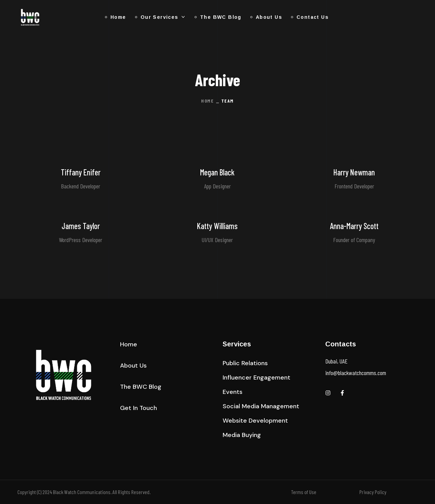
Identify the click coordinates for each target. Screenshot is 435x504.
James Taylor (81, 226)
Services (237, 344)
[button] (129, 344)
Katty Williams (217, 226)
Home (207, 101)
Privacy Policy (373, 492)
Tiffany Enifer (81, 172)
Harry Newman (354, 172)
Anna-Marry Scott (354, 226)
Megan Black (217, 172)
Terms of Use (304, 492)
